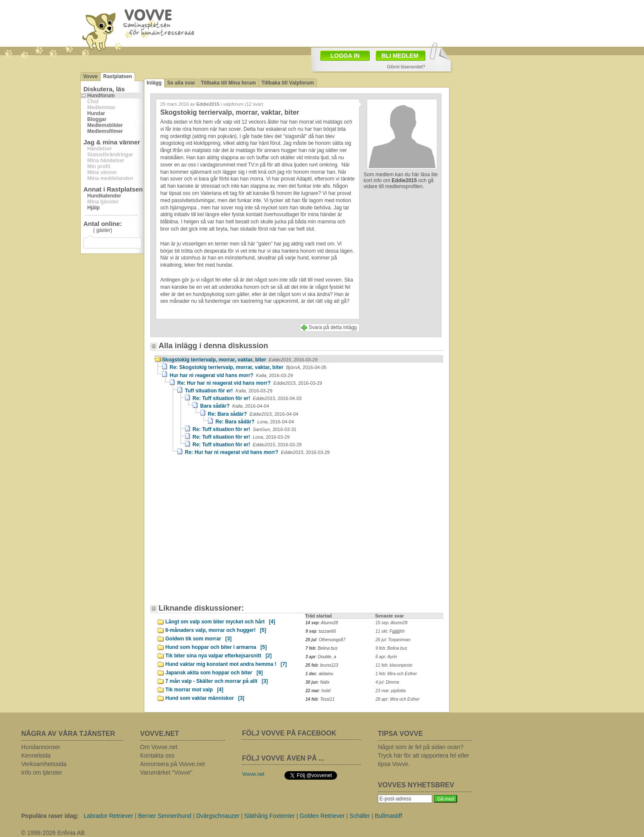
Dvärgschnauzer (218, 816)
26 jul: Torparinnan (393, 640)
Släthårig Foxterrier (269, 816)
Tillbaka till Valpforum (288, 83)
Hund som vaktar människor (205, 698)
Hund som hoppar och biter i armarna (216, 647)
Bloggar (97, 119)
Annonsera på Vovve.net (173, 764)
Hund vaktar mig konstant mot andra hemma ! (226, 664)
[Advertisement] (227, 534)
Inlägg (154, 83)
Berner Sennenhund (165, 816)
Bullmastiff (388, 816)
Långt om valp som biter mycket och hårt (221, 622)
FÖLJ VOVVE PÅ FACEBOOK (289, 733)
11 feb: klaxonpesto (394, 665)
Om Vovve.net (159, 747)
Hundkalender (104, 196)
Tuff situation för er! (229, 391)
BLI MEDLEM (400, 56)
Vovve (90, 76)
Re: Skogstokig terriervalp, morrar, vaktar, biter (248, 367)
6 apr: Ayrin (387, 657)
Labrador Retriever (108, 816)
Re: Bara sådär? (253, 414)
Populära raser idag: (50, 816)
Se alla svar (181, 83)
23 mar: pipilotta (391, 691)
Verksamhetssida (44, 764)
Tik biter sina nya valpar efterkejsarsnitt (219, 656)
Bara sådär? (235, 406)
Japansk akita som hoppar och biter (214, 673)
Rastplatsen (118, 76)
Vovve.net (253, 774)
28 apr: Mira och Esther (398, 699)
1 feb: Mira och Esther (397, 674)
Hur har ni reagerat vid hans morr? (231, 375)
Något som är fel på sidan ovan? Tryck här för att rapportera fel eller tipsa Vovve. (423, 755)
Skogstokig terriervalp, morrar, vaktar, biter (240, 360)
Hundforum (101, 96)
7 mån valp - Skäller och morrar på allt (217, 681)
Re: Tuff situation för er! (247, 398)
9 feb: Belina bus (392, 648)
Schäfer (360, 816)
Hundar (96, 113)
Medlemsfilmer (105, 131)
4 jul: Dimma (388, 682)
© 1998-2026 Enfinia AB (53, 833)
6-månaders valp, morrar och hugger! (216, 630)
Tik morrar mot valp (195, 690)
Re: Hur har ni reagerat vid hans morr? (250, 383)
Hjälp (94, 208)
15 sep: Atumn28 (392, 623)
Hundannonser (41, 747)
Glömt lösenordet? (406, 67)
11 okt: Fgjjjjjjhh (390, 631)
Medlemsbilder (105, 125)
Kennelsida (36, 755)
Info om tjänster (42, 772)
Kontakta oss (157, 755)
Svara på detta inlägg (333, 327)
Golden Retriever (322, 816)
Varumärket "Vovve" (166, 772)
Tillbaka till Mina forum (228, 83)
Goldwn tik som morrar (199, 639)
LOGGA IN (345, 56)
